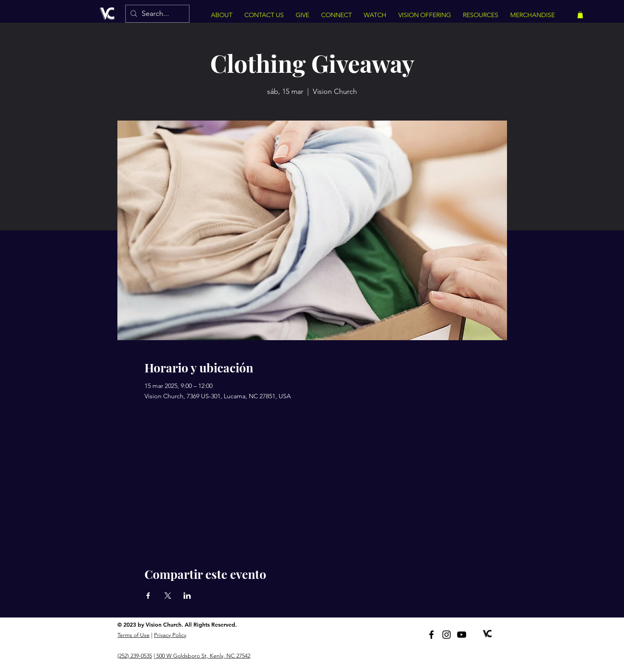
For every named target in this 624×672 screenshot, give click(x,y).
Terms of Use (134, 635)
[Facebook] (431, 635)
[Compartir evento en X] (168, 596)
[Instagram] (447, 635)
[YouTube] (462, 635)
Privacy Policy (170, 635)
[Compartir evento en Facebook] (148, 596)
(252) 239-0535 (135, 656)
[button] (580, 15)
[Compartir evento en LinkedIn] (187, 596)
